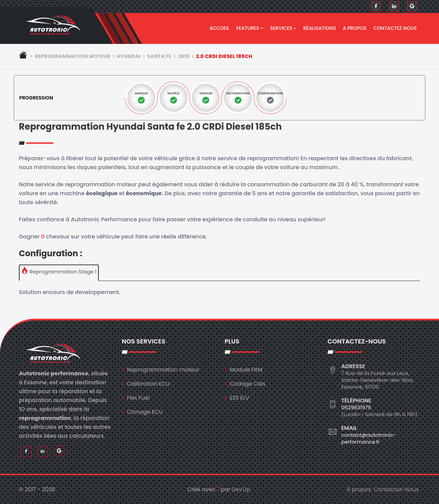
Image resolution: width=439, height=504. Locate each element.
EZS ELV (239, 398)
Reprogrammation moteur (73, 56)
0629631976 (356, 407)
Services (283, 28)
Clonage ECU (145, 412)
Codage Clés (248, 384)
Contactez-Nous (396, 489)
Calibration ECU (148, 384)
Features (250, 28)
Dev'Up (241, 489)
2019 (184, 56)
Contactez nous (395, 28)
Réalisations (319, 28)
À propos (359, 489)
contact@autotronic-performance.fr (369, 438)
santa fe (159, 56)
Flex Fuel (138, 398)
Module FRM (246, 370)
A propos (354, 28)
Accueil (219, 28)
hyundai (129, 56)
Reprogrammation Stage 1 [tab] (59, 271)
